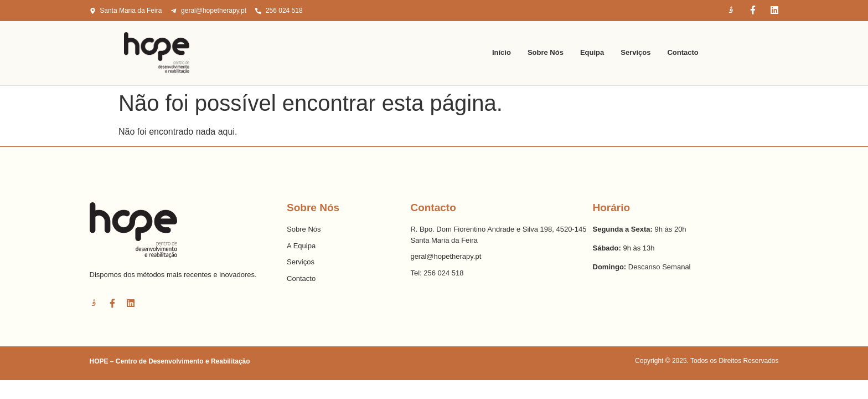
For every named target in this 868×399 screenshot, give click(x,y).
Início (502, 52)
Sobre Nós (546, 52)
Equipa (592, 52)
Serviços (635, 52)
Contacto (683, 52)
